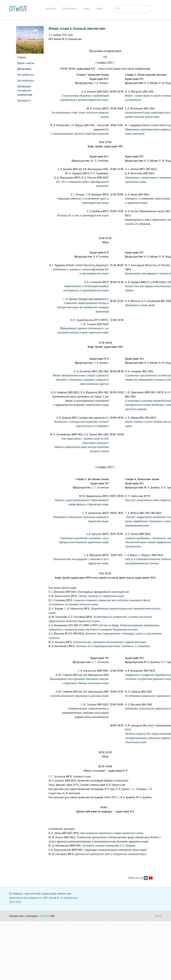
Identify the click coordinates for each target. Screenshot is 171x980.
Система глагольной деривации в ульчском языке (79, 696)
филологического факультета (26, 898)
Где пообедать (26, 81)
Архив (100, 9)
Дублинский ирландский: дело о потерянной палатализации (111, 854)
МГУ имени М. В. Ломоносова (60, 898)
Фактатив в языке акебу (140, 305)
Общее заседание (94, 771)
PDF (105, 57)
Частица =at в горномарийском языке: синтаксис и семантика (113, 646)
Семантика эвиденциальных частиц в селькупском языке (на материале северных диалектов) (83, 307)
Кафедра (51, 9)
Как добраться (26, 75)
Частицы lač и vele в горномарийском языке (83, 215)
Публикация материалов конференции (25, 91)
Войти (159, 916)
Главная (22, 57)
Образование (69, 9)
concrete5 (44, 916)
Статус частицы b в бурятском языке (101, 596)
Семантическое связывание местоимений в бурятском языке (110, 642)
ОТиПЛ (18, 9)
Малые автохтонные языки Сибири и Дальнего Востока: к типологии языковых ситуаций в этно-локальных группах (81, 380)
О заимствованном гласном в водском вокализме (80, 134)
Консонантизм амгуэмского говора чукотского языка (112, 833)
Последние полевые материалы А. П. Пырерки (109, 846)
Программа (24, 69)
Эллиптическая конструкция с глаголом (77, 559)
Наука (87, 9)
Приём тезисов (26, 63)
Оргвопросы (24, 101)
